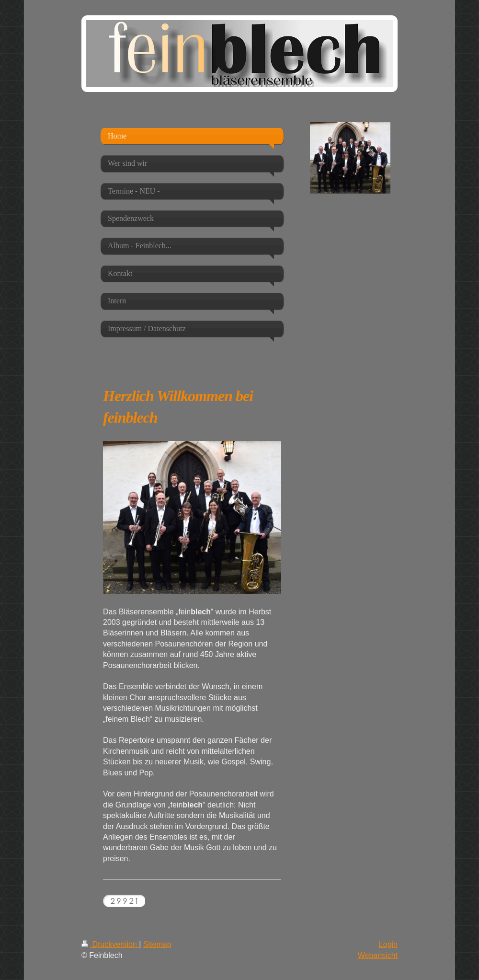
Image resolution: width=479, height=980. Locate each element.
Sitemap (157, 944)
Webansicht (378, 955)
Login (388, 944)
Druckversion (110, 944)
